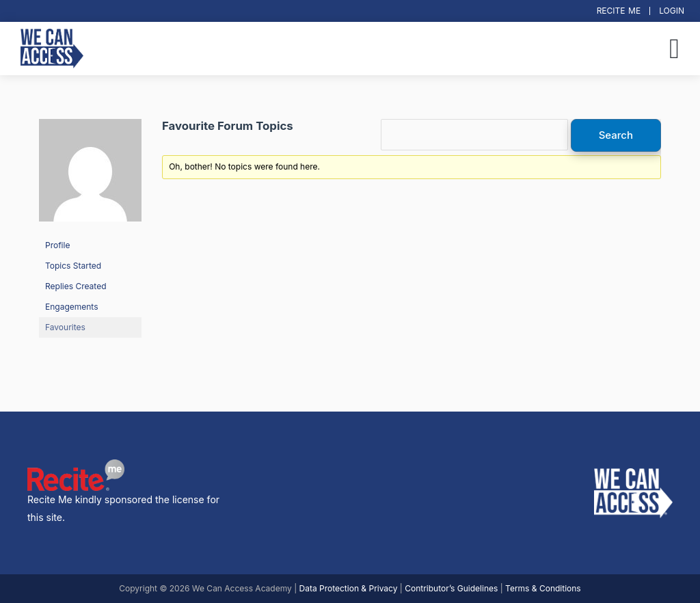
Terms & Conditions (543, 588)
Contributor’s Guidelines (451, 588)
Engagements (72, 307)
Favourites (65, 327)
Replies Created (76, 286)
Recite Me (619, 11)
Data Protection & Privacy (349, 588)
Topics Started (73, 266)
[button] (674, 49)
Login (672, 11)
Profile (57, 245)
